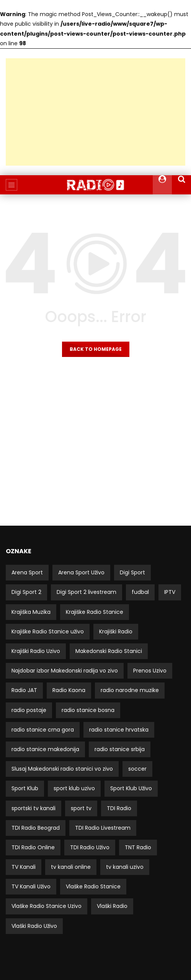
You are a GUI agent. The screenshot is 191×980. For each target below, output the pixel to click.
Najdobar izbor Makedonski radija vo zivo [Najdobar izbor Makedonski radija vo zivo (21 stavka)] (65, 671)
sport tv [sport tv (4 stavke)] (81, 808)
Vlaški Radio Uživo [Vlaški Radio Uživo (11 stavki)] (34, 926)
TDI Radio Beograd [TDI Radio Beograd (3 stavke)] (36, 828)
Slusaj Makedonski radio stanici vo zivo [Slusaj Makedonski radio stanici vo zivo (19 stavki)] (62, 769)
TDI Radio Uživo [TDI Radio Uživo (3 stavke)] (90, 847)
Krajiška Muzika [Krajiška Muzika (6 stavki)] (31, 612)
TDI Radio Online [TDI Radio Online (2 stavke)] (33, 847)
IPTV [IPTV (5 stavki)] (170, 592)
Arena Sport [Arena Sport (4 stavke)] (27, 572)
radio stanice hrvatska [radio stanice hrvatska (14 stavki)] (119, 730)
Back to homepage (96, 349)
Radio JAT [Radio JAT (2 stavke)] (24, 690)
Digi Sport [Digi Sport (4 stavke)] (132, 572)
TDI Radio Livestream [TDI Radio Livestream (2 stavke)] (103, 828)
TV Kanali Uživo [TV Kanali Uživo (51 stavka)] (31, 886)
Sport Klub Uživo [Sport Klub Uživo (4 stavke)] (131, 788)
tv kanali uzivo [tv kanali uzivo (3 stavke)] (125, 867)
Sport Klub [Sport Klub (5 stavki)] (25, 788)
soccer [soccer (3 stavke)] (137, 769)
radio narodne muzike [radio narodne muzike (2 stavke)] (130, 690)
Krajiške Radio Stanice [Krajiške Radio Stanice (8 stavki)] (95, 612)
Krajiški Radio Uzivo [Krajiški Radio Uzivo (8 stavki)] (36, 651)
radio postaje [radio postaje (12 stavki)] (29, 710)
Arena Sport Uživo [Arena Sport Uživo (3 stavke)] (81, 572)
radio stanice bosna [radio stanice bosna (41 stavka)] (88, 710)
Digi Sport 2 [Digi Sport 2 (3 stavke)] (26, 592)
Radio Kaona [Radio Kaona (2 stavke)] (69, 690)
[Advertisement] (95, 112)
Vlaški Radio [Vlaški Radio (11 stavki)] (112, 906)
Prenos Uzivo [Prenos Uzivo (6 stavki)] (150, 671)
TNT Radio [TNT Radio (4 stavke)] (138, 847)
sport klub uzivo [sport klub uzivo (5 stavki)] (74, 788)
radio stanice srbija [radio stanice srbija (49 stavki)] (120, 749)
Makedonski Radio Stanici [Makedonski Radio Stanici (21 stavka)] (109, 651)
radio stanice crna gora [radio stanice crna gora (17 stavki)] (43, 730)
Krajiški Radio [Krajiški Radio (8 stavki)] (116, 631)
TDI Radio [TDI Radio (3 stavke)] (119, 808)
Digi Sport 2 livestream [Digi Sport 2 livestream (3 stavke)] (87, 592)
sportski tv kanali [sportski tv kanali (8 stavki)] (33, 808)
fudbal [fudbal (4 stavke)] (140, 592)
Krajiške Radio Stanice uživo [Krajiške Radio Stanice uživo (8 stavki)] (48, 631)
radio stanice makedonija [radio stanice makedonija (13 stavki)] (45, 749)
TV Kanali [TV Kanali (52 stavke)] (24, 867)
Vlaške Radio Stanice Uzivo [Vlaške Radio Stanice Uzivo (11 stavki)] (47, 906)
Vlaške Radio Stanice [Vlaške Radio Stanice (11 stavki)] (93, 886)
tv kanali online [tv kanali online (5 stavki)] (71, 867)
